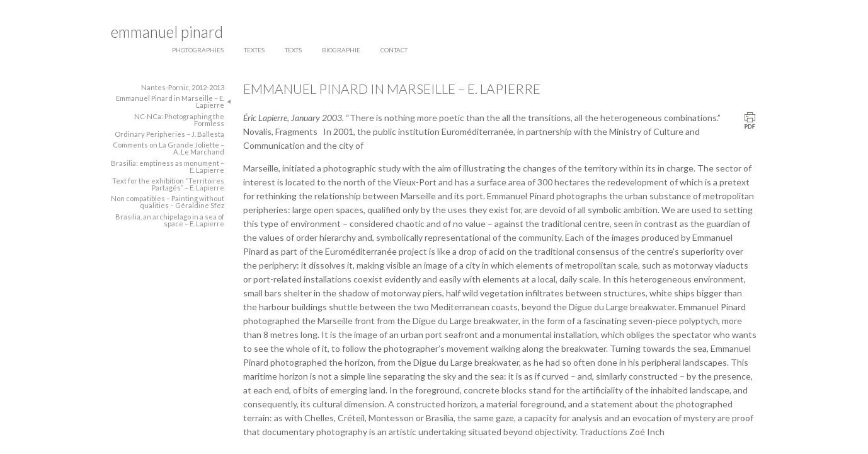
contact (394, 50)
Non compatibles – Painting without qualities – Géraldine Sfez (168, 202)
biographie (341, 50)
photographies (198, 50)
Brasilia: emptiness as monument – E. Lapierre (168, 166)
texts (293, 50)
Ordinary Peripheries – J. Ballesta (169, 134)
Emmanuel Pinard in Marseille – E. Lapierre (170, 102)
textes (254, 50)
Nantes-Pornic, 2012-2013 (183, 87)
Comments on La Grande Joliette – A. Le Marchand (168, 148)
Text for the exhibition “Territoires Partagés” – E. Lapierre (168, 184)
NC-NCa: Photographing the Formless (179, 120)
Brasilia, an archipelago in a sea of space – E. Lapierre (170, 220)
